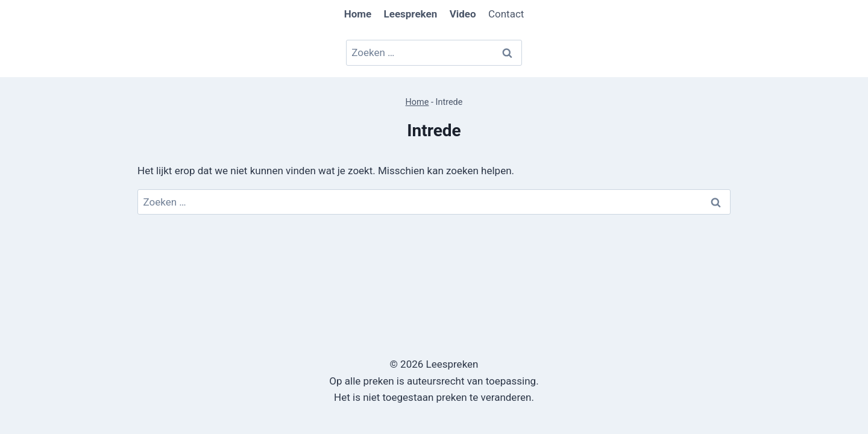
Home (417, 102)
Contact (506, 14)
